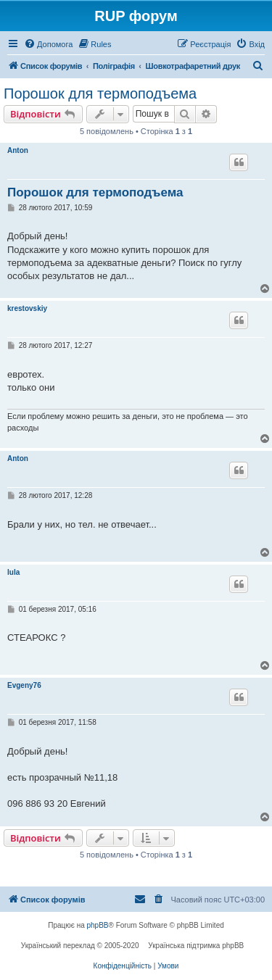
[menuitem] (48, 44)
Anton (18, 150)
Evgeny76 (24, 685)
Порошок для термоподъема (100, 94)
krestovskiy (27, 308)
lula (13, 572)
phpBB (98, 925)
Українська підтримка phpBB (196, 946)
